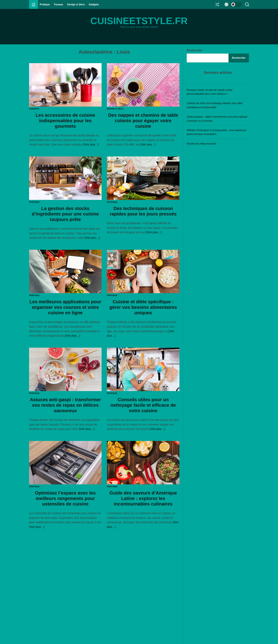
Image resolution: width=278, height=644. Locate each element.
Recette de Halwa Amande (201, 144)
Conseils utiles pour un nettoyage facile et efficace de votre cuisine (143, 405)
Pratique (45, 4)
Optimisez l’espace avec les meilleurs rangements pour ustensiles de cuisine (65, 498)
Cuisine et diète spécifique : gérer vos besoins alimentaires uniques (143, 307)
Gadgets (94, 4)
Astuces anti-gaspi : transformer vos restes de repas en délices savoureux (65, 405)
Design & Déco (76, 4)
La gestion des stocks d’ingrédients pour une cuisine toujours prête (65, 214)
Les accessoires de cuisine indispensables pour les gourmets (65, 121)
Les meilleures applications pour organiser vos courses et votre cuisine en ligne (65, 307)
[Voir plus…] (91, 144)
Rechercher (194, 50)
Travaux (59, 4)
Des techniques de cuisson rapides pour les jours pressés (143, 211)
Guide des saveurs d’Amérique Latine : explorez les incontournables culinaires (143, 498)
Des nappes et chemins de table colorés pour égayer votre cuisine (143, 121)
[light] (232, 4)
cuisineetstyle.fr (139, 21)
